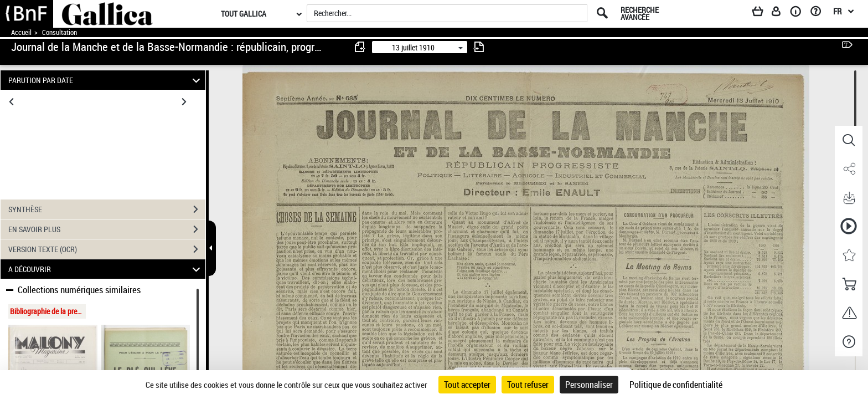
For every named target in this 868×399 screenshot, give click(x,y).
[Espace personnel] (781, 13)
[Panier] (763, 13)
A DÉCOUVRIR (106, 269)
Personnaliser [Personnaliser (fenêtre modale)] (589, 385)
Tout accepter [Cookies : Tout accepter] (467, 385)
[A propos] (799, 13)
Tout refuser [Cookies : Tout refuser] (528, 385)
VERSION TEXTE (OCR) (107, 249)
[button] (849, 140)
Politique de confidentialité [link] (676, 385)
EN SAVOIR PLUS (107, 229)
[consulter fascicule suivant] (479, 47)
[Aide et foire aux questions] (820, 13)
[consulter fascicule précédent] (360, 47)
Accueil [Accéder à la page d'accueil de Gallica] (21, 32)
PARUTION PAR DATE (106, 80)
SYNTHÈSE (107, 209)
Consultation (60, 32)
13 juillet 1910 (413, 47)
